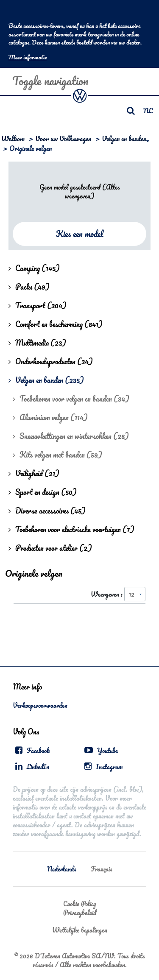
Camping (34, 268)
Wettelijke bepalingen (80, 930)
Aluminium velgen (50, 417)
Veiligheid (34, 473)
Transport (38, 305)
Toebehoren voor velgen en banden (71, 399)
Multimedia (37, 343)
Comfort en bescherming (56, 324)
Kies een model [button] (80, 234)
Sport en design (43, 492)
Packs (29, 287)
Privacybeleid (80, 913)
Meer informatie (28, 57)
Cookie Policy (79, 904)
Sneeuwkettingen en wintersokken (71, 436)
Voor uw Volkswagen (63, 138)
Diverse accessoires (47, 511)
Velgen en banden (124, 138)
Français (102, 869)
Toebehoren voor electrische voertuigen (71, 529)
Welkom (13, 138)
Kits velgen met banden (57, 455)
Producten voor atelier (50, 548)
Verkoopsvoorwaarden (40, 705)
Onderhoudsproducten (51, 361)
